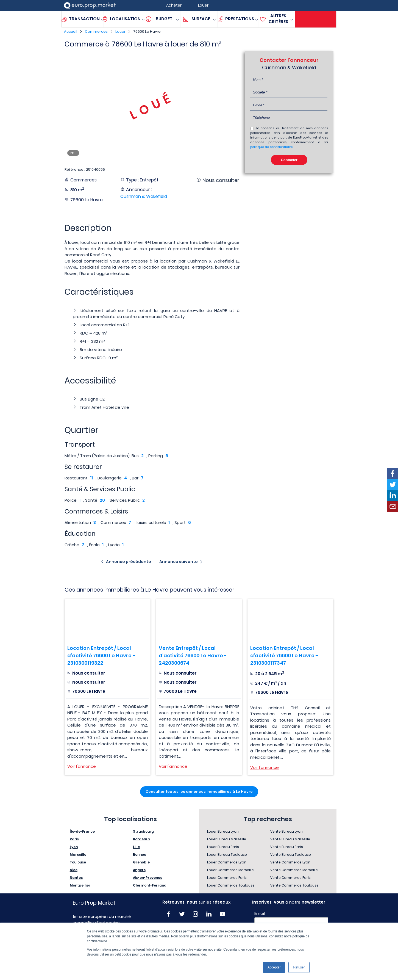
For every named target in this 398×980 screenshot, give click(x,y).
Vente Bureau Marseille (290, 839)
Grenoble (141, 862)
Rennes (139, 855)
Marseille (78, 855)
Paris (74, 839)
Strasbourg (143, 831)
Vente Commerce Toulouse (294, 885)
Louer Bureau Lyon (223, 831)
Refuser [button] (299, 967)
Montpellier (80, 885)
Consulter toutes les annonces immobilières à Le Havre (199, 792)
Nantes (76, 878)
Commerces (96, 31)
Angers (139, 870)
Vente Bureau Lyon (286, 831)
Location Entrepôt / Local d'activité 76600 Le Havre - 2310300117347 (284, 655)
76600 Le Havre (147, 31)
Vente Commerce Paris (290, 878)
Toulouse (78, 862)
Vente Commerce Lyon (290, 862)
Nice (74, 870)
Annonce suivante (179, 562)
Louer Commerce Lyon (227, 862)
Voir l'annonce (82, 766)
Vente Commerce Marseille (294, 870)
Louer (120, 31)
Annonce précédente (129, 562)
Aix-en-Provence (148, 878)
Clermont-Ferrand (150, 885)
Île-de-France (82, 831)
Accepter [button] (274, 967)
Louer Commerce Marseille (230, 870)
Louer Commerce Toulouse (231, 885)
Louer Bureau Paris (223, 847)
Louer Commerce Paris (227, 878)
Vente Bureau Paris (287, 847)
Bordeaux (142, 839)
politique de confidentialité (271, 147)
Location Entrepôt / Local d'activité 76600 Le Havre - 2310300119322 (101, 655)
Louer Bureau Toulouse (227, 855)
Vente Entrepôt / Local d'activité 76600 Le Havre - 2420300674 (193, 655)
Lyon (74, 847)
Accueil (71, 31)
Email (260, 913)
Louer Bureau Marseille (227, 839)
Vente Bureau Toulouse (291, 855)
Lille (136, 847)
